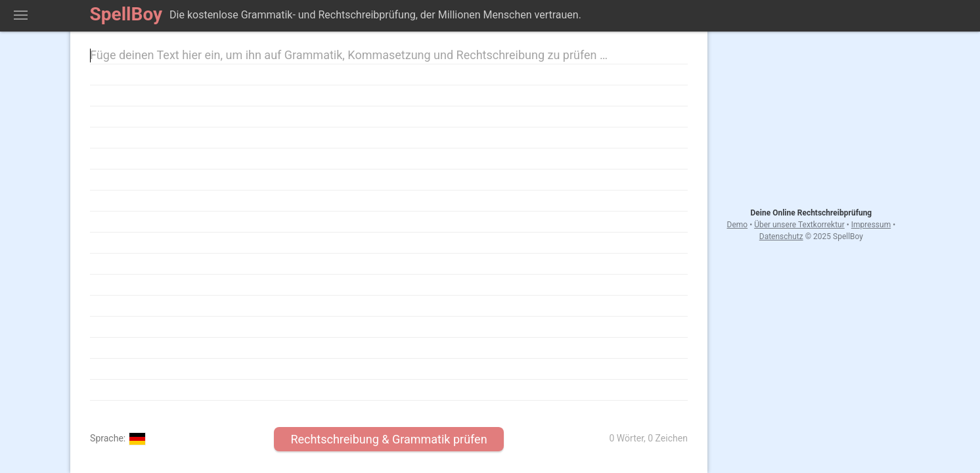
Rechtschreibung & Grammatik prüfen (389, 439)
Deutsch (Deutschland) (137, 439)
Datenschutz (781, 236)
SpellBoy (126, 14)
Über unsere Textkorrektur (799, 225)
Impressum (871, 225)
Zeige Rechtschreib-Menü (21, 16)
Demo (738, 225)
